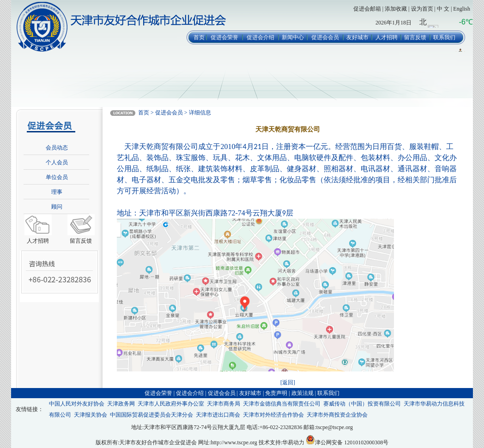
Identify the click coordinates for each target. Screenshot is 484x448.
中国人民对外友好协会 (77, 404)
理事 (57, 192)
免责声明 (276, 393)
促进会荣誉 (224, 37)
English (462, 9)
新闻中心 (293, 37)
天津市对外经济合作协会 (273, 415)
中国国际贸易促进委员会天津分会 (151, 415)
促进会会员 (325, 37)
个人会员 (57, 162)
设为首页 (422, 9)
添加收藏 (396, 9)
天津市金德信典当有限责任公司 (282, 404)
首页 (199, 37)
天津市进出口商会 (218, 415)
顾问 (57, 207)
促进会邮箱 (367, 9)
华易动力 (293, 442)
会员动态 (57, 148)
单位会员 (57, 177)
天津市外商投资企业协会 (337, 415)
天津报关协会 (91, 415)
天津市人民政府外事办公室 (171, 404)
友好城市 (357, 37)
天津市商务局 (224, 404)
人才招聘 (387, 37)
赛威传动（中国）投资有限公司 (362, 404)
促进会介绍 (260, 37)
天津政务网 (121, 404)
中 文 (443, 9)
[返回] (288, 382)
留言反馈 (415, 37)
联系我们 (444, 37)
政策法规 (302, 393)
